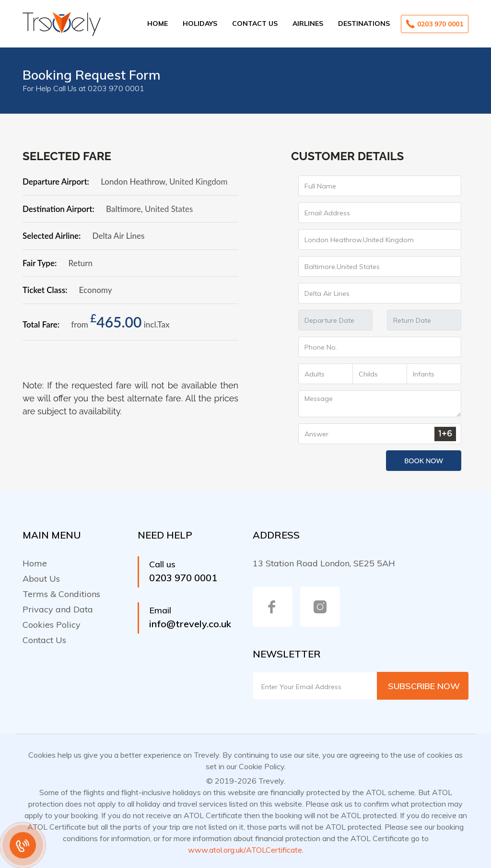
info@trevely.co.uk (190, 624)
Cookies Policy (52, 625)
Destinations (364, 23)
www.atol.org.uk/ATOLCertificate (245, 850)
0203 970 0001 (435, 24)
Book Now (424, 461)
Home (158, 23)
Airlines (308, 23)
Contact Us (255, 23)
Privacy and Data (58, 609)
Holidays (200, 23)
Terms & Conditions (61, 594)
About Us (41, 579)
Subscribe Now (424, 686)
